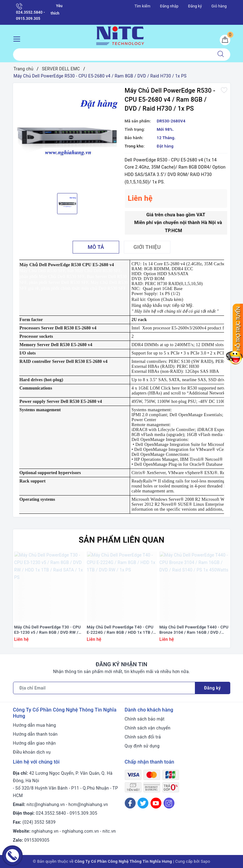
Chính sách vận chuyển (148, 728)
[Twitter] (143, 803)
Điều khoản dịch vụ (32, 752)
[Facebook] (130, 803)
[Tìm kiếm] (221, 55)
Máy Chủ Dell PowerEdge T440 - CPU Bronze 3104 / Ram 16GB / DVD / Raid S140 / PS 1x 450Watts (194, 630)
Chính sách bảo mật (145, 719)
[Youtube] (156, 803)
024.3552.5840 (51, 813)
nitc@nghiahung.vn (46, 804)
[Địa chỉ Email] (104, 688)
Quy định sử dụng (142, 746)
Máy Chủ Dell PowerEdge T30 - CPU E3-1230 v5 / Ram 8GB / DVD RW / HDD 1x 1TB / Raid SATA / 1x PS (48, 630)
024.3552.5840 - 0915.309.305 (31, 12)
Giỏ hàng (219, 6)
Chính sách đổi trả (143, 737)
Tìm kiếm (142, 6)
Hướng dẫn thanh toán (35, 734)
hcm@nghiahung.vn (88, 804)
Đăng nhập (169, 6)
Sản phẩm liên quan (121, 540)
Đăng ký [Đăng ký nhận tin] (213, 688)
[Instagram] (169, 803)
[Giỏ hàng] (225, 40)
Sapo (206, 861)
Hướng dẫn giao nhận (34, 743)
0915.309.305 (83, 813)
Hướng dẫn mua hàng (35, 725)
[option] (67, 137)
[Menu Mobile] (18, 38)
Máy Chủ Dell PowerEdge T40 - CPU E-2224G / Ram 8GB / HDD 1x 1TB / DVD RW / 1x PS (120, 630)
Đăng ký (195, 6)
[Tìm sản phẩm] (112, 55)
